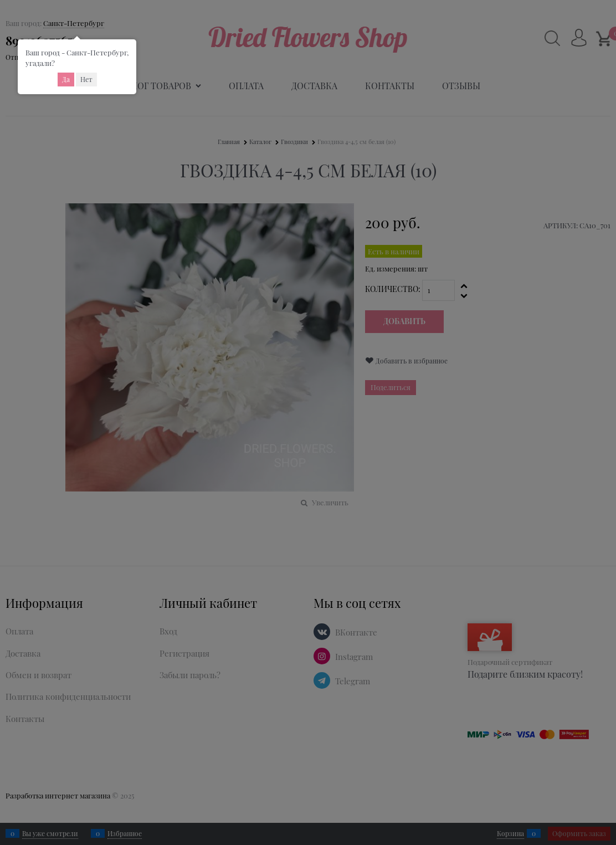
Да (66, 79)
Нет (86, 79)
